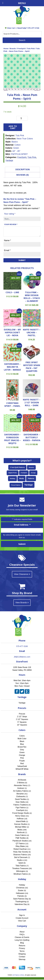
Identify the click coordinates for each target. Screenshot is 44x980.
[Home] (22, 24)
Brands (13, 48)
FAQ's (22, 935)
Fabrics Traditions (21, 805)
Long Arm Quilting (22, 940)
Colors (22, 736)
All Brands (22, 780)
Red (22, 763)
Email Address (22, 525)
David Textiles (21, 799)
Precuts (22, 714)
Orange (22, 755)
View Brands (22, 603)
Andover (21, 788)
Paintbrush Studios (20, 841)
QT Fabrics (20, 844)
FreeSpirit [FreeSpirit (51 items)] (24, 473)
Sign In (22, 915)
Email (7, 250)
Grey (22, 750)
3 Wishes (21, 783)
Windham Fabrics (21, 874)
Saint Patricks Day (21, 899)
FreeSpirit (21, 48)
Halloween (20, 893)
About (22, 932)
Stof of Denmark (21, 857)
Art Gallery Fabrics (21, 791)
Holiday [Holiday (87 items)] (12, 479)
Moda (20, 830)
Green (22, 752)
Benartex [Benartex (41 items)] (31, 467)
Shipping (22, 954)
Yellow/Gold (22, 766)
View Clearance (22, 574)
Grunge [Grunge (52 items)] (33, 473)
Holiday (22, 885)
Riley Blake (20, 846)
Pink (22, 758)
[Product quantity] (22, 118)
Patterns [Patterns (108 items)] (31, 478)
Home (6, 48)
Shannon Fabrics (20, 855)
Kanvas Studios (21, 824)
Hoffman (20, 819)
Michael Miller (21, 827)
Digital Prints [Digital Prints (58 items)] (13, 473)
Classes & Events (22, 937)
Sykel (21, 863)
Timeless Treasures (20, 868)
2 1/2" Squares (22, 719)
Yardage (9, 160)
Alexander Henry (21, 785)
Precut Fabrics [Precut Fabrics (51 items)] (16, 485)
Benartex (20, 794)
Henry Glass (20, 816)
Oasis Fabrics (21, 835)
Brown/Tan (22, 747)
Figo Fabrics (21, 808)
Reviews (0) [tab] (22, 175)
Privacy (22, 948)
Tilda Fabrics (21, 866)
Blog (22, 943)
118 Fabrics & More (18, 975)
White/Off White (22, 769)
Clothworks (21, 796)
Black (22, 741)
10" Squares (22, 725)
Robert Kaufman (20, 849)
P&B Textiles (21, 838)
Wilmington (21, 871)
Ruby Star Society (21, 852)
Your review (11, 224)
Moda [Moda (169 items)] (21, 478)
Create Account (22, 918)
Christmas (20, 888)
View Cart (10, 28)
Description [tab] (23, 169)
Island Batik (21, 821)
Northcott (21, 832)
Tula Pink (31, 48)
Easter (21, 890)
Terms (22, 951)
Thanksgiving (21, 902)
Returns (22, 946)
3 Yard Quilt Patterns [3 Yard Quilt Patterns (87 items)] (17, 467)
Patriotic (21, 896)
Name (7, 240)
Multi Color (22, 739)
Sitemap (22, 959)
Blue (22, 744)
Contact (22, 957)
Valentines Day (21, 904)
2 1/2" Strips (22, 717)
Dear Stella (20, 802)
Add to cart (13, 127)
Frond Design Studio (21, 813)
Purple (22, 761)
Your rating (10, 214)
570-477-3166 (33, 28)
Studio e (20, 860)
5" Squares (22, 722)
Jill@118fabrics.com (22, 657)
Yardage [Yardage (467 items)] (29, 485)
